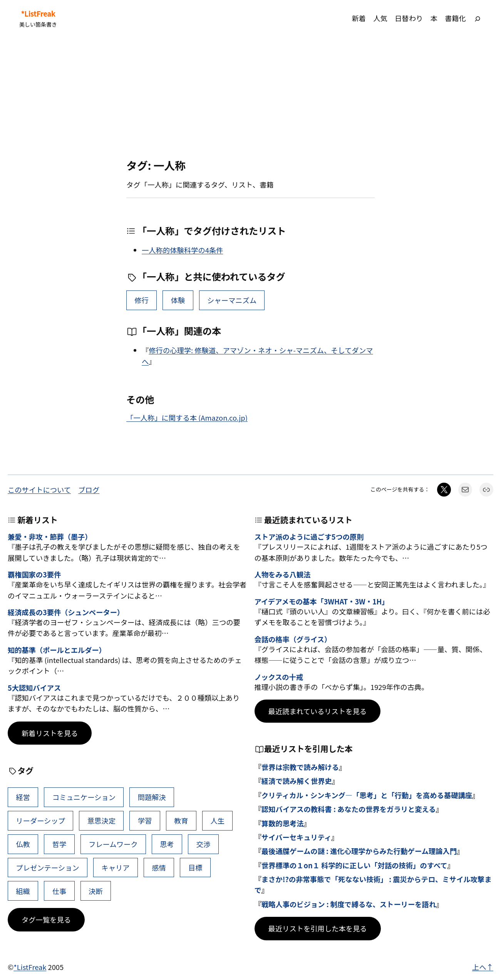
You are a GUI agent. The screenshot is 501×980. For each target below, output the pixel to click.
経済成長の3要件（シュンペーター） (66, 612)
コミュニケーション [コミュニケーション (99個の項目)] (84, 797)
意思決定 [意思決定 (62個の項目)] (101, 821)
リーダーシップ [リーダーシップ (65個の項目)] (40, 821)
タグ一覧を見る (46, 920)
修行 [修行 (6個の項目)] (142, 300)
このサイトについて (39, 490)
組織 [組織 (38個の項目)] (23, 891)
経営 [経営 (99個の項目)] (23, 797)
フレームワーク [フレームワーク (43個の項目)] (113, 844)
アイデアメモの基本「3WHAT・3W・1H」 (322, 602)
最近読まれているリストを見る (318, 711)
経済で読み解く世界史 (297, 781)
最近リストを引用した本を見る (318, 928)
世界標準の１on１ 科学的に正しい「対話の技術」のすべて (354, 865)
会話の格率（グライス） (293, 639)
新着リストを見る (50, 733)
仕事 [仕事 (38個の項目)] (59, 891)
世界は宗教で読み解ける (300, 767)
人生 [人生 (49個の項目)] (217, 821)
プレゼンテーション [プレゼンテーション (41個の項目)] (47, 868)
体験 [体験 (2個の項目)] (178, 300)
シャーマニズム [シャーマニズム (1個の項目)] (232, 300)
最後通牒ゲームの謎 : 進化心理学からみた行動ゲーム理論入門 (359, 851)
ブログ (89, 490)
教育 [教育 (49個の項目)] (181, 821)
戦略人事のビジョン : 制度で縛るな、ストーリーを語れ (349, 904)
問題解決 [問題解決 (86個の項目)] (152, 797)
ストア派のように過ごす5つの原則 (309, 537)
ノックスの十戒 (279, 677)
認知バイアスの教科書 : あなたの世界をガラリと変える (349, 809)
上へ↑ (483, 967)
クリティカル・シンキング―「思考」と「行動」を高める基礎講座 (367, 795)
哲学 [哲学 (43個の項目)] (59, 844)
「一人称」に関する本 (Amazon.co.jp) (187, 418)
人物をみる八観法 (283, 575)
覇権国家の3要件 (34, 575)
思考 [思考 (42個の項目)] (167, 844)
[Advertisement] (251, 97)
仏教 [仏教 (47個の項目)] (23, 844)
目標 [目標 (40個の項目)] (195, 868)
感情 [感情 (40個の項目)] (159, 868)
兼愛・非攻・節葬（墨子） (50, 537)
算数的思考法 (283, 823)
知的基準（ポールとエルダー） (57, 650)
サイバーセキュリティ (297, 837)
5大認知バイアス (34, 688)
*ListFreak (38, 14)
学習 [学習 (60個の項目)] (145, 821)
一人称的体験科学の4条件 (182, 250)
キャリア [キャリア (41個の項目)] (115, 868)
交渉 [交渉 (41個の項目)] (204, 844)
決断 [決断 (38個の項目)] (96, 891)
